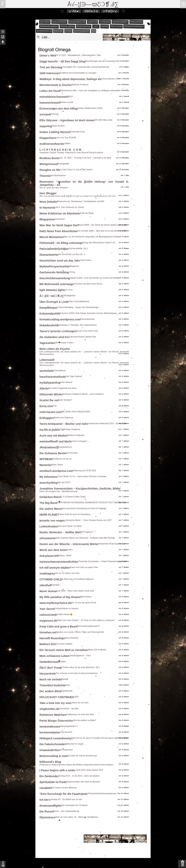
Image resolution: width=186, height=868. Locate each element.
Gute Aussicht (66, 732)
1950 (76, 697)
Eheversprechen (88, 319)
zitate (68, 31)
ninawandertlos (50, 750)
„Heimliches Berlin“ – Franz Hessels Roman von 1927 (88, 520)
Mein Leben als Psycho (55, 349)
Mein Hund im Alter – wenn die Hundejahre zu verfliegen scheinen (89, 91)
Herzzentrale (48, 674)
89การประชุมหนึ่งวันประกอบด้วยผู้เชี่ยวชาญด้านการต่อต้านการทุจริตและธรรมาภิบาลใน (78, 196)
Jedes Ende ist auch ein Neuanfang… (76, 514)
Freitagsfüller (64, 164)
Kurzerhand (60, 219)
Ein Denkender (49, 776)
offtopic (45, 22)
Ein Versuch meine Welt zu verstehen (64, 650)
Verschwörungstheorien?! (89, 626)
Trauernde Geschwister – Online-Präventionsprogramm (103, 561)
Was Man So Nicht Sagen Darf (59, 225)
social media (67, 26)
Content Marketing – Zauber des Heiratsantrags (78, 307)
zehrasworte (48, 538)
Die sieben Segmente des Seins (63, 388)
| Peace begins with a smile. (58, 770)
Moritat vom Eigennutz (64, 418)
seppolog (46, 126)
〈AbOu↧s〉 (91, 11)
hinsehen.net (48, 632)
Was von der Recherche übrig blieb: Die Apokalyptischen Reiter (91, 237)
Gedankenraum (50, 662)
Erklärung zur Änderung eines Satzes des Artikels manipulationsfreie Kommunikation (76, 765)
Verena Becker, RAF (111, 79)
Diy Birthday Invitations (70, 429)
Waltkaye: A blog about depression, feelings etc (71, 79)
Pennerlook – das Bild (69, 709)
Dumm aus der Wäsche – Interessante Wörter (69, 544)
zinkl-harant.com (50, 412)
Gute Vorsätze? (65, 400)
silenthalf (46, 585)
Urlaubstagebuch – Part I (80, 656)
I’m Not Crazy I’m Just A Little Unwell (76, 170)
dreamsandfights (51, 806)
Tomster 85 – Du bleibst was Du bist (66, 799)
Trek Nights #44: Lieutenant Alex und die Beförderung (86, 67)
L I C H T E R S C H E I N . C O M (60, 150)
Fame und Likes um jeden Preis (84, 567)
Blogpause (74, 266)
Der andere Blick (50, 691)
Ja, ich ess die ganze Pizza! (84, 603)
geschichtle (83, 26)
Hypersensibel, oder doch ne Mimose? (84, 782)
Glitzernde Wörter (51, 394)
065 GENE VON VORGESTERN (76, 412)
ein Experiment (66, 750)
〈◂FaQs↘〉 (110, 11)
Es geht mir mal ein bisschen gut (83, 756)
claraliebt (46, 788)
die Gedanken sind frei (54, 337)
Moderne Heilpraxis (76, 435)
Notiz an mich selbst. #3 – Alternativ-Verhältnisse (77, 817)
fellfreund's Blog (50, 762)
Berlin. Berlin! (57, 465)
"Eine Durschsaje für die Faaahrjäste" (64, 794)
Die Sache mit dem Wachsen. (64, 788)
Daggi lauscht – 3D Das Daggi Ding (62, 61)
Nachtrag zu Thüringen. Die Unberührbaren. (78, 325)
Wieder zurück (67, 102)
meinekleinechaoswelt (54, 97)
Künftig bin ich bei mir (62, 459)
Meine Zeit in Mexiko (97, 650)
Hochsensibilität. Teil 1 (78, 248)
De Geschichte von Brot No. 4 (72, 254)
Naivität (65, 679)
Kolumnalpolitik (50, 314)
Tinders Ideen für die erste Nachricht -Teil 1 (81, 667)
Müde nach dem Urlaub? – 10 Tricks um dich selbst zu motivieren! (86, 620)
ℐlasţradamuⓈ (49, 447)
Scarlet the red (49, 400)
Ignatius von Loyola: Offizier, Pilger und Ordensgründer (80, 632)
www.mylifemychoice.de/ (56, 603)
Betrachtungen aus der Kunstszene (100, 61)
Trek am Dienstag (51, 67)
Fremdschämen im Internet (66, 609)
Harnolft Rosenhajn (52, 638)
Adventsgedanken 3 (69, 726)
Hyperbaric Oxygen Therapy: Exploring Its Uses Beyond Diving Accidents (71, 153)
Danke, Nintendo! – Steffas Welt (60, 532)
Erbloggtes (47, 418)
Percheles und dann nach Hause (88, 284)
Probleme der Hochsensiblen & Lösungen (78, 73)
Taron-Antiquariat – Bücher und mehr (64, 424)
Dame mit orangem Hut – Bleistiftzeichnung (58, 491)
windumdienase (50, 727)
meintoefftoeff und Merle (56, 441)
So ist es (69, 290)
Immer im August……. (81, 441)
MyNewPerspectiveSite (55, 266)
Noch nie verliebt (51, 679)
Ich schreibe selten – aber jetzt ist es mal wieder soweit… (103, 231)
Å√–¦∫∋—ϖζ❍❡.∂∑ (93, 4)
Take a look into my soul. (56, 703)
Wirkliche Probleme (80, 85)
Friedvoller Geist (78, 132)
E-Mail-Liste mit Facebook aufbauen (78, 579)
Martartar (46, 465)
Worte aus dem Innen (53, 550)
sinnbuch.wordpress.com (56, 471)
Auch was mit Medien (53, 436)
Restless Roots (49, 158)
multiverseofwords (52, 144)
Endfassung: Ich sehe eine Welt (80, 714)
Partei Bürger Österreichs (56, 721)
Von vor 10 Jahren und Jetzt (67, 573)
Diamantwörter (49, 255)
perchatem (136, 22)
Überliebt (55, 585)
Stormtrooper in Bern (64, 343)
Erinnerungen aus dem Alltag (59, 108)
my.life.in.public (50, 430)
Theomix (45, 176)
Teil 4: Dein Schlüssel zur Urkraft (70, 207)
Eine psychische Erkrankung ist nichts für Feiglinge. (84, 508)
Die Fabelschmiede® (53, 744)
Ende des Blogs (87, 213)
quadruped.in (44, 31)
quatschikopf (82, 31)
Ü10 (93, 31)
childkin (67, 144)
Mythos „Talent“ (65, 556)
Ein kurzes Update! (64, 644)
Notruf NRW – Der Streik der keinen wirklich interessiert (103, 225)
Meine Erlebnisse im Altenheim (60, 213)
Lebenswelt (47, 360)
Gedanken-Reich (50, 497)
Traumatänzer (60, 371)
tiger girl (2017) (64, 482)
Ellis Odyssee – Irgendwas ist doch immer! (67, 120)
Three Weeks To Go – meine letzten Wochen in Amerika (82, 476)
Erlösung (55, 114)
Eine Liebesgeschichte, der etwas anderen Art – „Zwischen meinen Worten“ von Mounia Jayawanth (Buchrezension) (84, 353)
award (105, 26)
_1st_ (96, 26)
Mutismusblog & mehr (54, 756)
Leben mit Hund (50, 91)
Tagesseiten (47, 343)
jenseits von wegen (52, 521)
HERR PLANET (49, 515)
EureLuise (46, 406)
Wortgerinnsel (49, 164)
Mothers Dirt (48, 644)
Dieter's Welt (48, 56)
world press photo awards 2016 (89, 770)
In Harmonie (47, 208)
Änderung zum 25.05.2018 (84, 471)
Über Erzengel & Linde (54, 302)
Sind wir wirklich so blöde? (84, 720)
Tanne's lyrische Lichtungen (58, 331)
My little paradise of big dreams (60, 597)
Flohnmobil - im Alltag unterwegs (61, 243)
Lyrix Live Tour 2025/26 (66, 138)
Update (63, 661)
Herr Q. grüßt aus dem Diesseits (54, 188)
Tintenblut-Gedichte (52, 685)
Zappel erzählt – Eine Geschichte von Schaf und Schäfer (94, 278)
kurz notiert (59, 22)
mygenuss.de (48, 621)
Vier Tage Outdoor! (74, 376)
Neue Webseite (72, 638)
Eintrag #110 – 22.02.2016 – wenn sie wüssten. (80, 776)
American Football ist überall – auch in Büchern (83, 394)
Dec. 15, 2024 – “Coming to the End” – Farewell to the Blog (85, 158)
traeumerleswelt (50, 103)
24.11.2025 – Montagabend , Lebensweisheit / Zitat (78, 55)
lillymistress (47, 817)
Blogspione (47, 219)
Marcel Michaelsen (52, 237)
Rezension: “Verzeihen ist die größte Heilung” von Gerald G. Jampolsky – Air (84, 183)
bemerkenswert (49, 26)
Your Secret (47, 609)
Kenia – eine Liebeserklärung (66, 811)
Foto (55, 406)
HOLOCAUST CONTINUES (57, 697)
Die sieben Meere (51, 509)
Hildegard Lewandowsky (56, 738)
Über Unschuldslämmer (79, 301)
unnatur (92, 22)
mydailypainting (50, 383)
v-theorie (105, 22)
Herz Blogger (48, 193)
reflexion (116, 26)
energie (58, 31)
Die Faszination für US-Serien (75, 805)
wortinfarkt (47, 371)
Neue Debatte (48, 202)
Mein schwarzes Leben (54, 656)
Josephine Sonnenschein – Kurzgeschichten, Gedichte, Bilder (80, 489)
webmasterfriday (134, 26)
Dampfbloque (48, 308)
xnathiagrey (47, 573)
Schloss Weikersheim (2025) (90, 108)
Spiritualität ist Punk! (53, 782)
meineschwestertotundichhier (59, 562)
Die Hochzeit (72, 453)
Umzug (72, 272)
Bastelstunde (67, 691)
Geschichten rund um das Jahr (60, 261)
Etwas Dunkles (58, 126)
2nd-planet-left (49, 556)
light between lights (52, 290)
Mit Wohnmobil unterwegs (57, 284)
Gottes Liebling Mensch (55, 132)
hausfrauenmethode (53, 377)
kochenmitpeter (50, 732)
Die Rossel (47, 811)
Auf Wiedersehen (58, 176)
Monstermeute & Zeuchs (56, 85)
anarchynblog (49, 483)
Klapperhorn (48, 138)
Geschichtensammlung (55, 278)
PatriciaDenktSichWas (54, 249)
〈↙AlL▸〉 (74, 11)
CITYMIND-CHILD (51, 579)
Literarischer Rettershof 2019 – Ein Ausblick (107, 424)
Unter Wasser (66, 382)
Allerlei (44, 388)
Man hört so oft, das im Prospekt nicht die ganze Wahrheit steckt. (100, 738)
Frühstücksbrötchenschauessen (103, 794)
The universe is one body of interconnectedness (77, 673)
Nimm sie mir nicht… (81, 703)
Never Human (48, 591)
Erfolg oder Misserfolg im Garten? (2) (99, 243)
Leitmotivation (49, 526)
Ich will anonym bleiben (55, 568)
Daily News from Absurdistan (59, 231)
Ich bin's (45, 800)
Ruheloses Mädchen (53, 715)
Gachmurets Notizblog (54, 272)
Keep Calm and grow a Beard (59, 626)
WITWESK (46, 459)
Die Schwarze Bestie (53, 453)
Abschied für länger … (76, 744)
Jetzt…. (72, 96)
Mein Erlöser (86, 597)
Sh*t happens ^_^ (88, 532)
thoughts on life (50, 170)
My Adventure (49, 477)
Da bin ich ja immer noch (87, 331)
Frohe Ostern (86, 260)
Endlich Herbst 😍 (65, 614)
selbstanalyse (77, 22)
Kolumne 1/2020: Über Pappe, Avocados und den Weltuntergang (88, 313)
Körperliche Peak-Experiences (112, 544)
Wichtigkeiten (70, 296)
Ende (68, 685)
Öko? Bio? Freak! (51, 668)
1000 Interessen (50, 73)
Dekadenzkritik (49, 325)
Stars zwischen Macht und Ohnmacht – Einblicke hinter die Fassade (85, 538)
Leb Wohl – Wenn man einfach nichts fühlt (76, 591)
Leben (70, 550)
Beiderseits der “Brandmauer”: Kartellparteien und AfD (81, 201)
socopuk (45, 114)
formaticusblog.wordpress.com (60, 319)
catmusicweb (48, 615)
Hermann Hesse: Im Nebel (70, 526)
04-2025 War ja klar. (104, 120)
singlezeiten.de (49, 709)
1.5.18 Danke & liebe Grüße (73, 497)
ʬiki (2, 3)
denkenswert (120, 22)
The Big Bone (48, 503)
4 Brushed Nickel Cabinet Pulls (82, 337)
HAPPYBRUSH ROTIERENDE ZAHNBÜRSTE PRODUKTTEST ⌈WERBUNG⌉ (91, 503)
